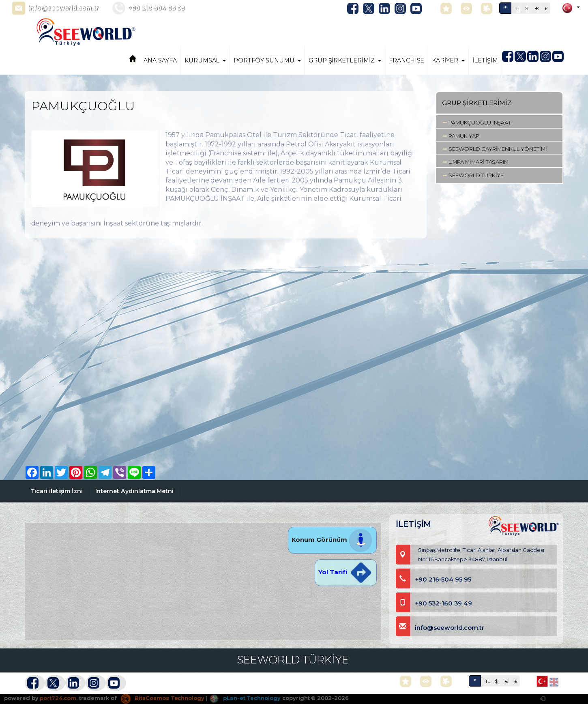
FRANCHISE (407, 60)
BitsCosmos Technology (163, 698)
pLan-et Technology (245, 698)
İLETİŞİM (485, 60)
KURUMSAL (205, 60)
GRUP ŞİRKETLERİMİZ (345, 60)
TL (518, 8)
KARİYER (448, 60)
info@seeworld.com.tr (64, 8)
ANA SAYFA (160, 60)
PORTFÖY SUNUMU (267, 60)
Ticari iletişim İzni (57, 491)
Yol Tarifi (346, 572)
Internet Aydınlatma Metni (135, 491)
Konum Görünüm (332, 540)
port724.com (58, 698)
